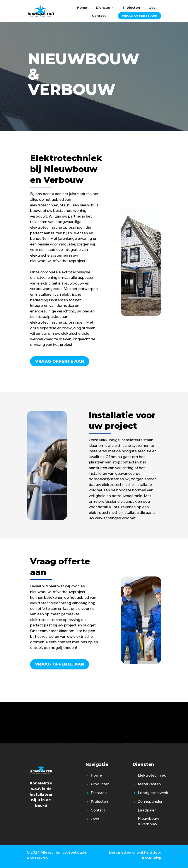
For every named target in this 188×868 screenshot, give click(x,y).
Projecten (132, 8)
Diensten (105, 8)
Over (153, 8)
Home (82, 8)
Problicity (151, 858)
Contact (99, 16)
